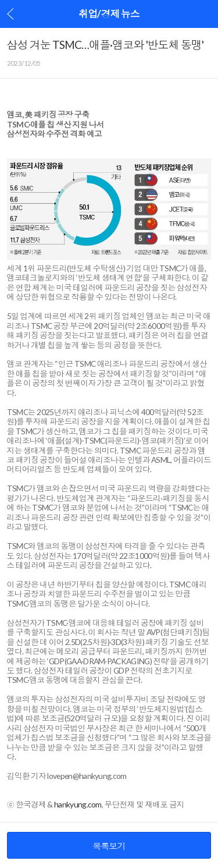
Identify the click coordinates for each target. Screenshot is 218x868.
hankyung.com (78, 805)
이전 (10, 14)
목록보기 (109, 846)
